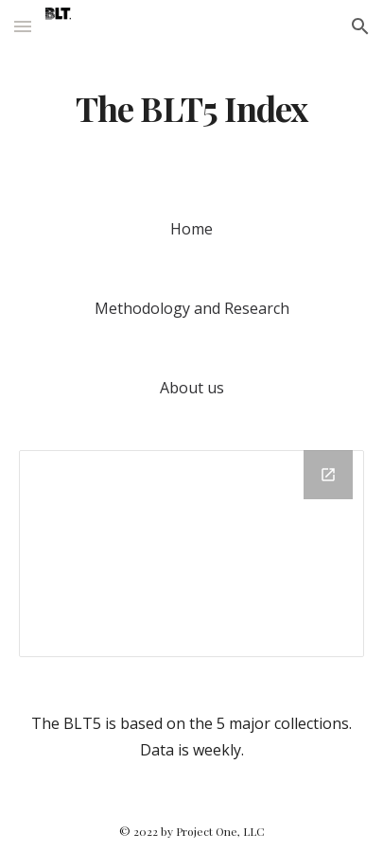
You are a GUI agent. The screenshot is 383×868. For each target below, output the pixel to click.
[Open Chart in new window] (328, 475)
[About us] (192, 388)
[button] (23, 26)
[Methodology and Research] (191, 308)
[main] (191, 109)
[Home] (192, 229)
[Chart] (191, 554)
